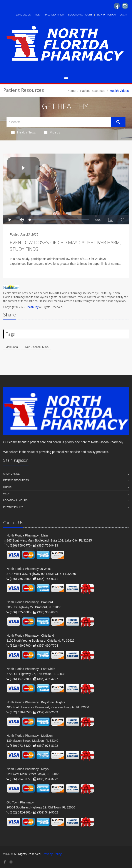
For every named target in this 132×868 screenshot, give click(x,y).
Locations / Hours (80, 15)
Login (124, 15)
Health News (24, 132)
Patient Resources (93, 91)
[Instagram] (125, 6)
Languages (23, 15)
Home (71, 91)
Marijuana (12, 347)
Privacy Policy (13, 507)
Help (38, 15)
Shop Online (11, 474)
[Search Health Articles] (59, 122)
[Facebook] (117, 6)
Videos (52, 132)
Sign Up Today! (106, 15)
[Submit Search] (118, 122)
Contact (9, 487)
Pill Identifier (55, 15)
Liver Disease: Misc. (36, 347)
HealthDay (32, 307)
